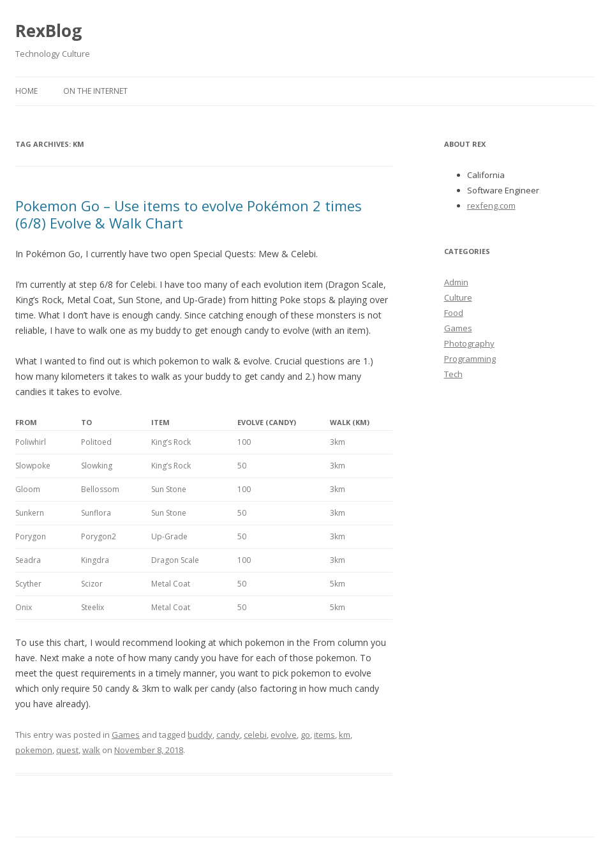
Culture (458, 297)
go (305, 735)
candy (228, 735)
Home (26, 91)
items (324, 735)
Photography (469, 343)
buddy (200, 735)
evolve (284, 735)
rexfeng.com (491, 206)
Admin (456, 282)
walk (91, 750)
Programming (470, 359)
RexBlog (48, 31)
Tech (453, 374)
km (345, 735)
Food (454, 313)
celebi (255, 735)
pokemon (34, 750)
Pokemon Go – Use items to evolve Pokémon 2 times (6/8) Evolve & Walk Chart (189, 214)
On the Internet (95, 91)
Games (126, 735)
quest (67, 750)
